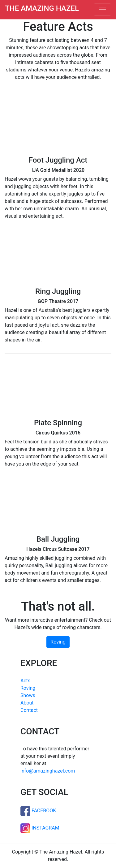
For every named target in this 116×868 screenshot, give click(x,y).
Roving (28, 688)
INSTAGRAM (40, 828)
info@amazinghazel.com (48, 771)
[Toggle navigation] (102, 10)
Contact (29, 710)
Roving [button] (58, 642)
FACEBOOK (38, 811)
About (27, 703)
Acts (25, 681)
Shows (28, 695)
